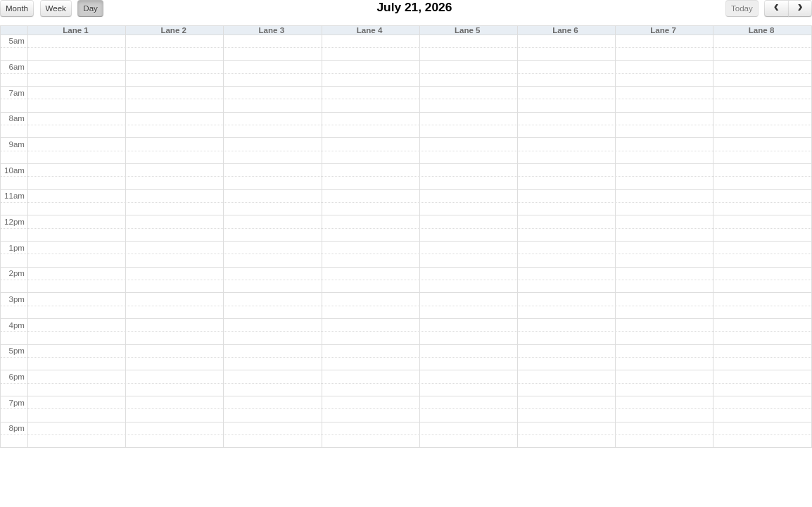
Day (90, 8)
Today (742, 8)
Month (17, 8)
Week (56, 8)
